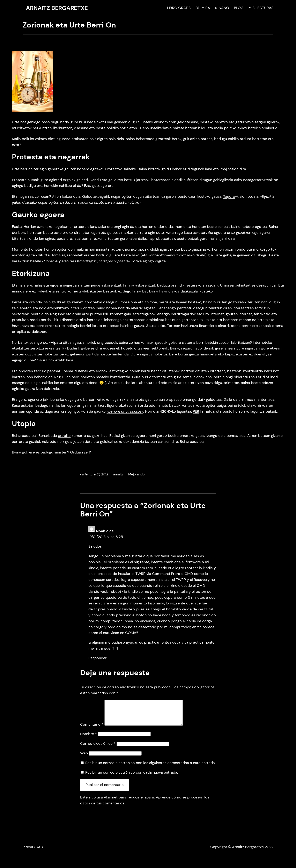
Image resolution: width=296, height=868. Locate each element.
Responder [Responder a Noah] (98, 658)
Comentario (92, 729)
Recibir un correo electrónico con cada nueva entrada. (132, 777)
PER (196, 411)
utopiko (64, 436)
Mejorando (136, 474)
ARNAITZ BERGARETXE (57, 8)
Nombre (88, 739)
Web (84, 758)
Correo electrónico (98, 748)
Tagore (229, 196)
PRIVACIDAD (33, 852)
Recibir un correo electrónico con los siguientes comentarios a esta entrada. (150, 768)
